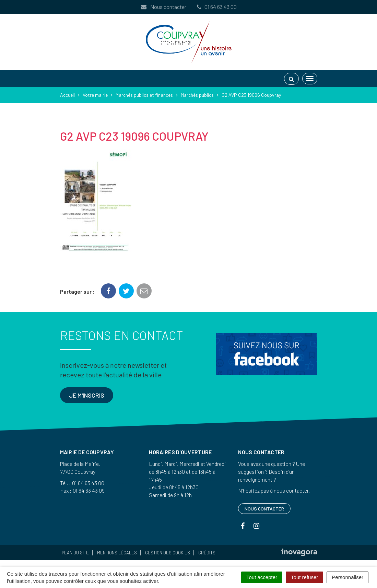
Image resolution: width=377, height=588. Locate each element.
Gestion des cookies (168, 553)
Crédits (207, 553)
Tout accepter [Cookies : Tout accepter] (262, 577)
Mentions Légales (117, 553)
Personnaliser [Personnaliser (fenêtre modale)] (347, 577)
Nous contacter (163, 7)
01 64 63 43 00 (216, 7)
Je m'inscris (87, 395)
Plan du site (75, 553)
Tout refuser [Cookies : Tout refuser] (304, 577)
